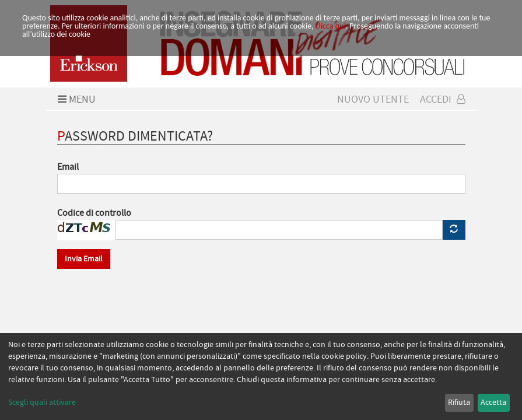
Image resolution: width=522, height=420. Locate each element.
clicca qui (331, 26)
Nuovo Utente (373, 99)
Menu (75, 99)
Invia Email (84, 259)
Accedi (443, 99)
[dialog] (261, 377)
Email (68, 167)
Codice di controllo (94, 213)
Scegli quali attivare (42, 402)
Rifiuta (459, 402)
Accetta (493, 402)
